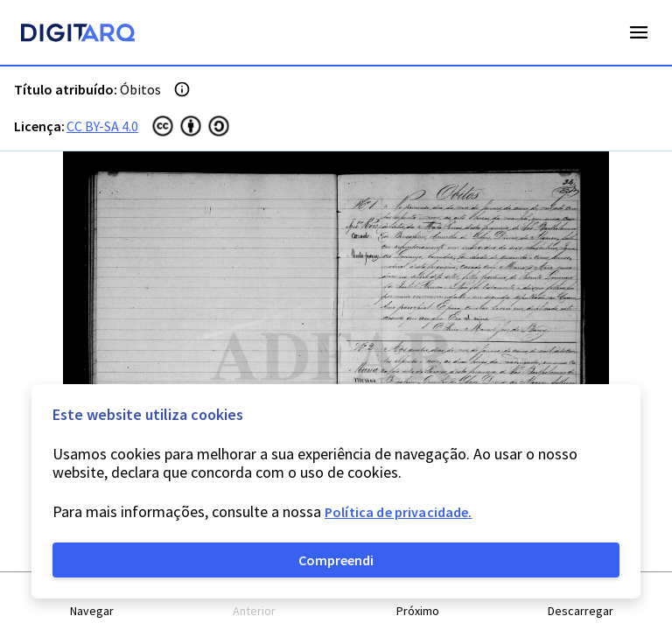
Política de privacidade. (399, 512)
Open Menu (639, 32)
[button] (92, 602)
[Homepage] (78, 35)
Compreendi (336, 560)
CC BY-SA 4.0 (102, 126)
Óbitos (140, 89)
